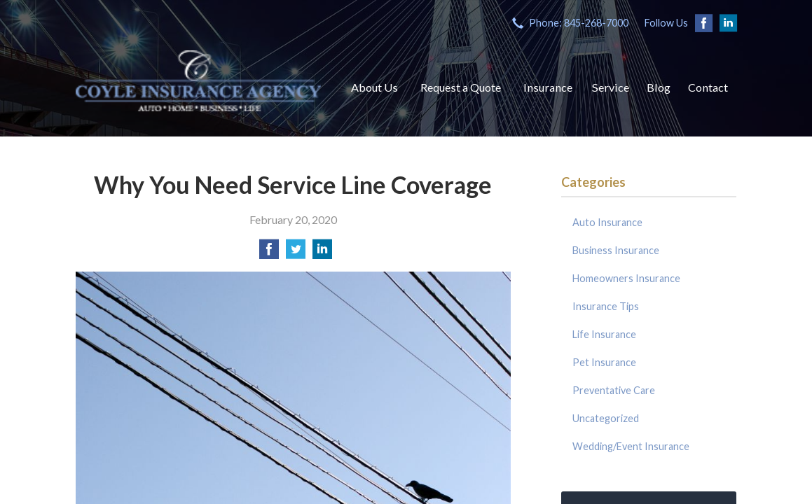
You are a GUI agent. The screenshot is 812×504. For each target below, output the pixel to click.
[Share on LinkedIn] (322, 253)
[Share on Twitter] (296, 253)
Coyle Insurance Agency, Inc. (198, 80)
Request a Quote (461, 87)
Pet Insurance (604, 362)
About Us (374, 87)
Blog (659, 87)
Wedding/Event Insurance (631, 446)
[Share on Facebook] (269, 253)
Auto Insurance (607, 222)
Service (611, 87)
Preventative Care (614, 390)
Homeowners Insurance (626, 278)
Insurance (548, 87)
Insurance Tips (606, 306)
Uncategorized (606, 418)
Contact (708, 87)
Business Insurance (616, 250)
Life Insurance (604, 334)
